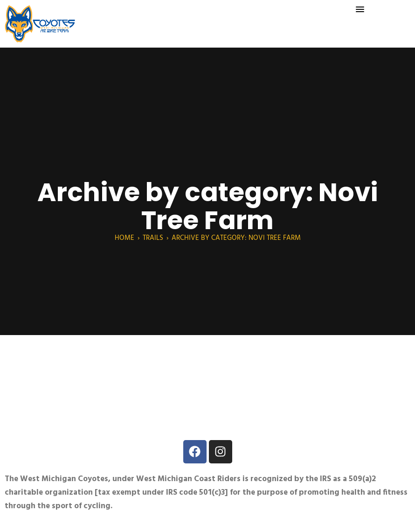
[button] (360, 10)
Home (124, 238)
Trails (153, 238)
